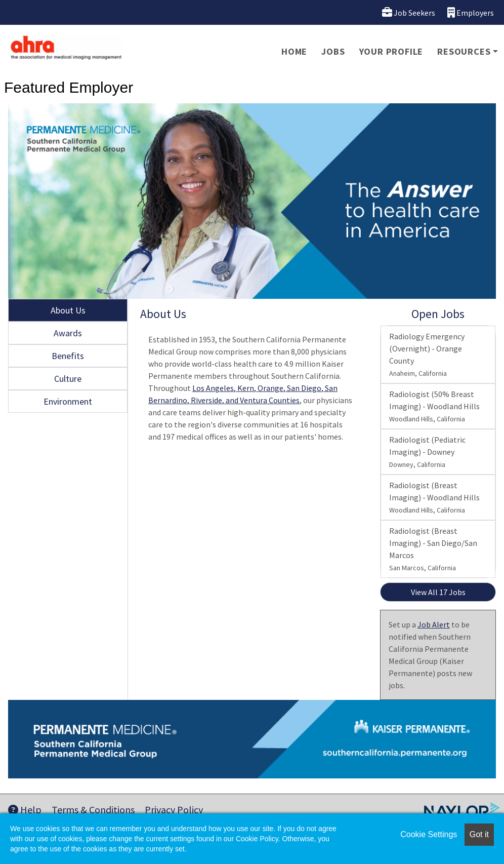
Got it (479, 834)
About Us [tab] (68, 310)
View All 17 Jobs (438, 592)
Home (294, 51)
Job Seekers (409, 12)
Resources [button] (464, 51)
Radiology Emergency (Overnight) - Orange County (427, 355)
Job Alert (434, 624)
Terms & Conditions (93, 810)
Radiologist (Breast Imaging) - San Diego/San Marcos (433, 549)
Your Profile (391, 51)
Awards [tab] (68, 333)
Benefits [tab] (68, 356)
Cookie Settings (429, 834)
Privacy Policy (174, 810)
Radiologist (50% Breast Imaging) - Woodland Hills (434, 406)
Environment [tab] (68, 401)
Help (25, 810)
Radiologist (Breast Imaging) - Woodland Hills (434, 497)
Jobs (333, 51)
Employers (471, 12)
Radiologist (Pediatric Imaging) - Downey (427, 452)
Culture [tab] (68, 379)
